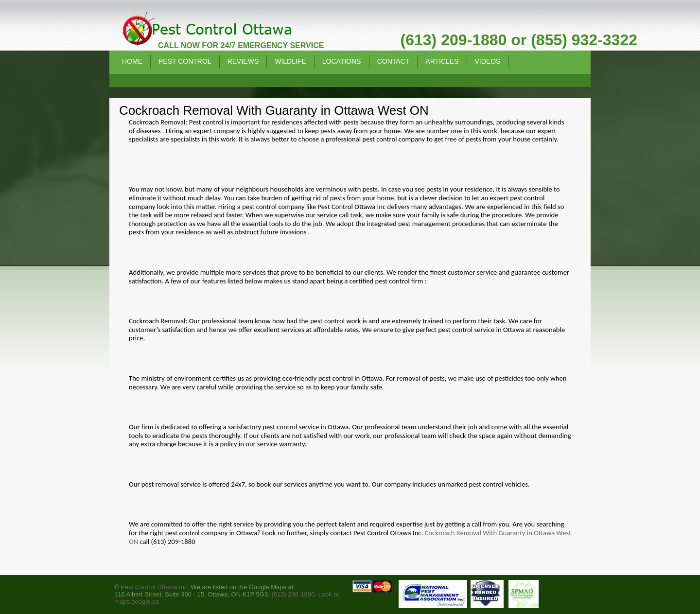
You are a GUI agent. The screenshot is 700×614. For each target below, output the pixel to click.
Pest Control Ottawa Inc (154, 587)
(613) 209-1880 (293, 594)
